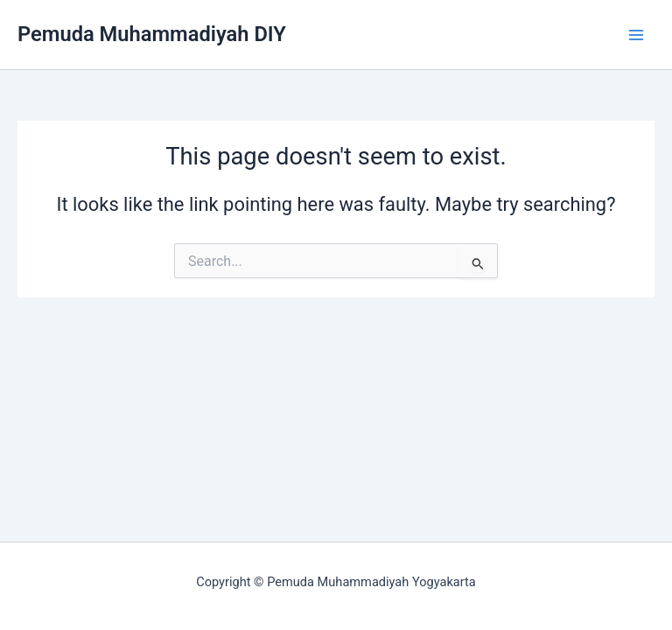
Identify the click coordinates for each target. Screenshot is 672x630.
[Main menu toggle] (636, 35)
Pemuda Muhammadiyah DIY (152, 34)
